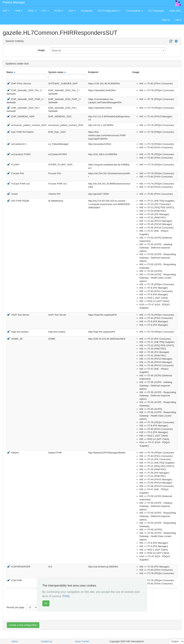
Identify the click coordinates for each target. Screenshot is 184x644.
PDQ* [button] (32, 11)
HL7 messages (156, 11)
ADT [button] (6, 11)
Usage (41, 50)
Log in (178, 20)
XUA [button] (72, 11)
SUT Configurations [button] (109, 11)
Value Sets (175, 11)
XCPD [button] (59, 11)
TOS (66, 596)
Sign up (165, 20)
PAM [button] (19, 11)
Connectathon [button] (134, 11)
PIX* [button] (45, 11)
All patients (87, 11)
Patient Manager (14, 2)
